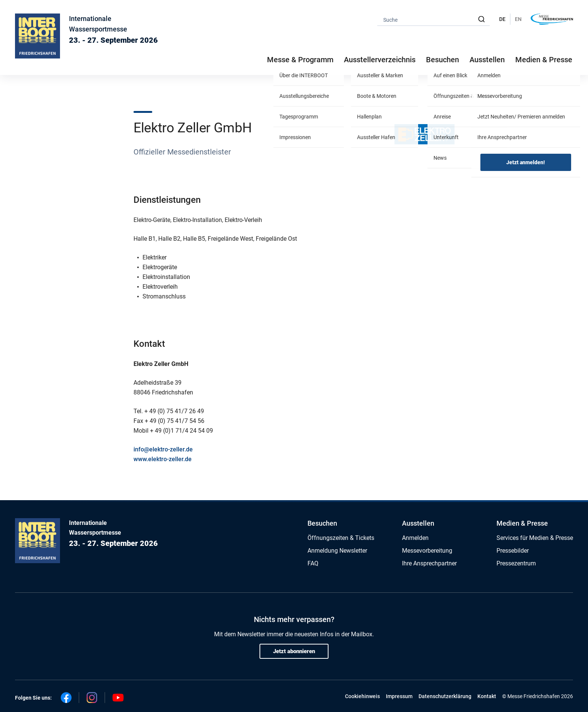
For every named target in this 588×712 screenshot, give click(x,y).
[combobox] (433, 19)
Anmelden (415, 538)
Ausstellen (418, 523)
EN (518, 19)
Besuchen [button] (442, 60)
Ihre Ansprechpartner (429, 563)
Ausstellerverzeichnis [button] (380, 60)
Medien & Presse (544, 60)
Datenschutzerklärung (445, 696)
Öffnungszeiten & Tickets (341, 538)
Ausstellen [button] (487, 60)
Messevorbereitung (427, 551)
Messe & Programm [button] (300, 60)
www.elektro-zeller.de (163, 459)
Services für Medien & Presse (535, 538)
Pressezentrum (516, 563)
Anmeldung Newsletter (337, 551)
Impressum (399, 696)
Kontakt (487, 696)
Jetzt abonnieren (294, 651)
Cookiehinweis (362, 696)
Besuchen (322, 523)
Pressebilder (513, 551)
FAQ (313, 563)
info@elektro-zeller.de (163, 449)
